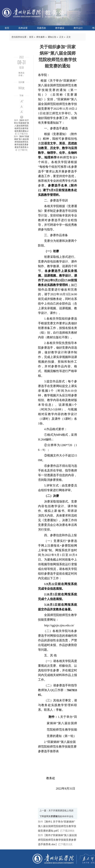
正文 (61, 37)
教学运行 (78, 28)
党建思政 (41, 28)
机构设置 (23, 28)
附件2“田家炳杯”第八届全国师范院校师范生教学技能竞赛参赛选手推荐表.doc (22, 143)
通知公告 (52, 37)
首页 (7, 28)
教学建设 (60, 28)
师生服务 (41, 37)
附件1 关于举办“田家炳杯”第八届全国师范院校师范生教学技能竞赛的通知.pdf (21, 127)
